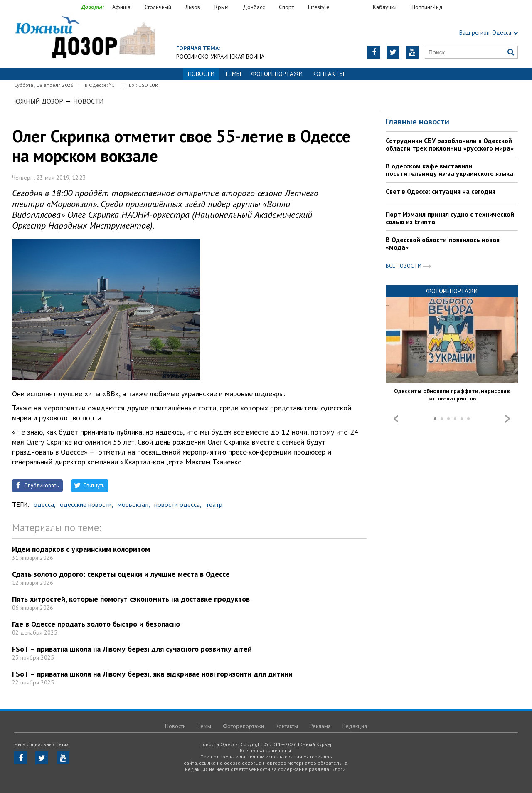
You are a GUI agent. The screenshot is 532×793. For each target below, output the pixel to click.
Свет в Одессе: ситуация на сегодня (441, 191)
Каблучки (385, 7)
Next (507, 419)
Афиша (121, 7)
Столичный (158, 7)
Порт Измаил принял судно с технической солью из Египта (450, 218)
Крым (222, 7)
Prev (396, 419)
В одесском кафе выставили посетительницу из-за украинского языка (449, 170)
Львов (193, 7)
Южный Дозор (39, 101)
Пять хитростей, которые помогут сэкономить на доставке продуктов (131, 599)
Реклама (320, 726)
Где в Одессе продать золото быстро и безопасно (96, 624)
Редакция (355, 726)
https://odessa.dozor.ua (85, 38)
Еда (355, 7)
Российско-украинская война (220, 57)
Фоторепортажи (277, 74)
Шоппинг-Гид (427, 7)
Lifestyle (319, 7)
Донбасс (254, 7)
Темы (233, 74)
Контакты (328, 74)
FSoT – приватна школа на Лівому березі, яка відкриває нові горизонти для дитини (152, 674)
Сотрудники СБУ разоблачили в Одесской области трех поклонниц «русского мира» (450, 144)
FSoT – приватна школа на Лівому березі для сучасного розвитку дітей (132, 649)
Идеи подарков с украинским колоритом (81, 549)
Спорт (286, 7)
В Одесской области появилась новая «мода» (443, 243)
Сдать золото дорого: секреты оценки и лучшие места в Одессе (121, 574)
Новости (88, 101)
